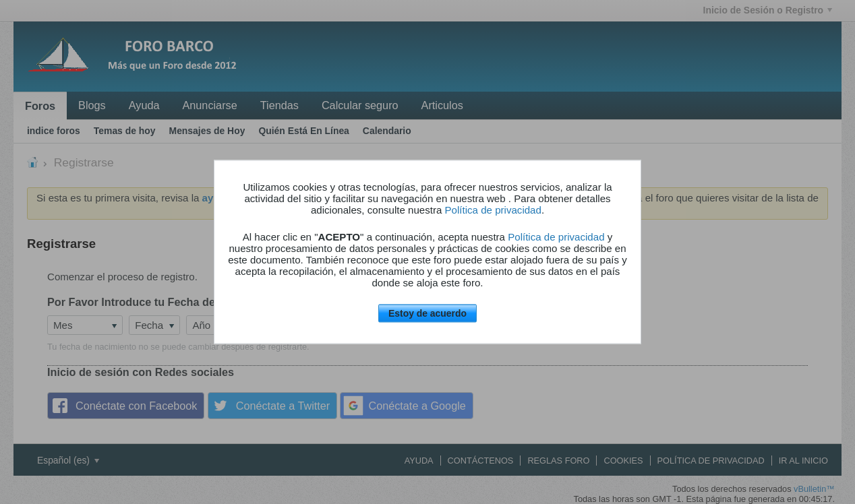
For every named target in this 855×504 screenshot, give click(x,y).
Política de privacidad (493, 210)
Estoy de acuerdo (427, 313)
